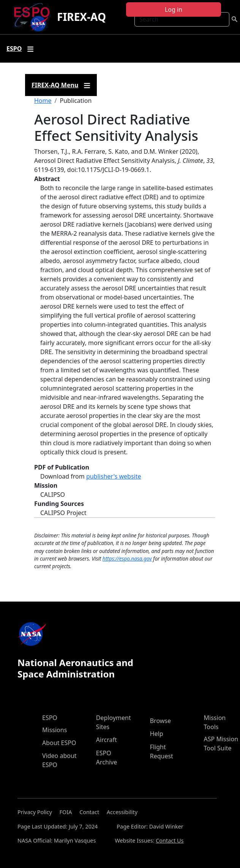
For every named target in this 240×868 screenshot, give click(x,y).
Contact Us (170, 840)
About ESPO (59, 743)
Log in (174, 9)
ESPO (50, 718)
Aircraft (107, 740)
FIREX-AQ (81, 17)
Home (43, 101)
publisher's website (114, 476)
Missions (54, 730)
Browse (160, 721)
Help (157, 734)
